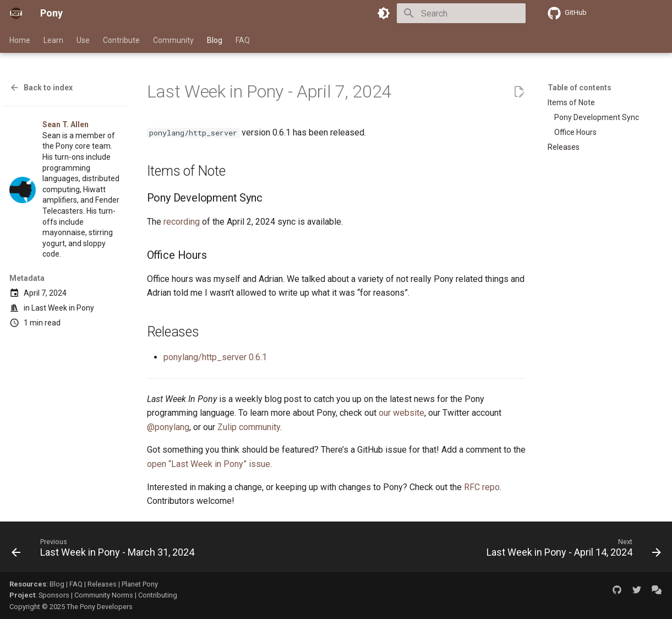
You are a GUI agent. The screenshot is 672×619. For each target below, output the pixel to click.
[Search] (461, 13)
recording (182, 222)
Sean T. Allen (65, 124)
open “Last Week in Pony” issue (209, 464)
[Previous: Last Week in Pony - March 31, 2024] (105, 550)
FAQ (243, 40)
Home (20, 40)
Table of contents (580, 88)
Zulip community (249, 427)
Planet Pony (140, 584)
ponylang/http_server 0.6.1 (215, 357)
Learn (53, 40)
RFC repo (482, 487)
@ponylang (168, 427)
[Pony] (16, 13)
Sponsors (54, 595)
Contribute (121, 40)
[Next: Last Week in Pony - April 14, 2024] (571, 550)
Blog (215, 40)
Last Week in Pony (63, 308)
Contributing (158, 595)
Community (173, 40)
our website (401, 413)
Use (83, 40)
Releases (102, 584)
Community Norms (104, 595)
